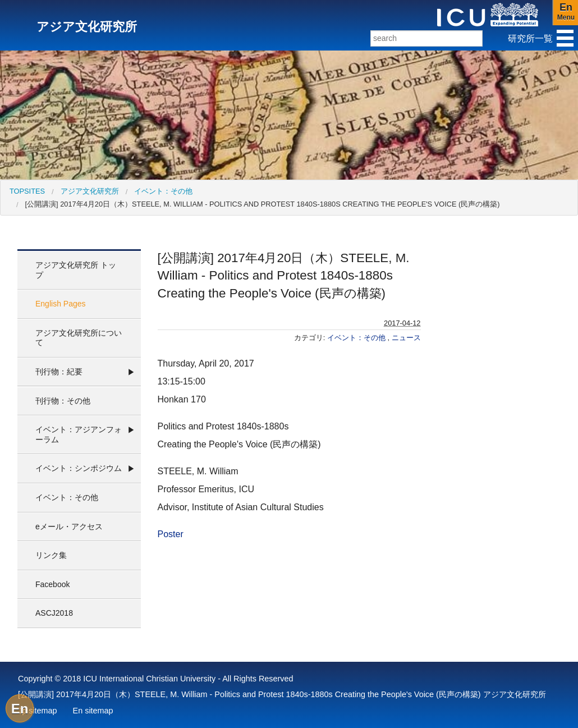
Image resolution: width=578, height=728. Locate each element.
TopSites (27, 191)
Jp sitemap (38, 711)
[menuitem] (27, 191)
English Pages (61, 304)
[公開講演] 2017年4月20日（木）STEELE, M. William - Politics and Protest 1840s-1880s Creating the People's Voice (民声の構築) (263, 204)
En (20, 709)
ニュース (406, 338)
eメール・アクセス (69, 526)
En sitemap (93, 711)
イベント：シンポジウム (79, 468)
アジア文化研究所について (79, 338)
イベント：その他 (163, 191)
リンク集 (51, 555)
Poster (171, 534)
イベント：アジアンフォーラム (79, 434)
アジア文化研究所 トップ (76, 270)
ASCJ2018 (54, 613)
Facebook (52, 584)
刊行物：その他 (63, 401)
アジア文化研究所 (90, 191)
